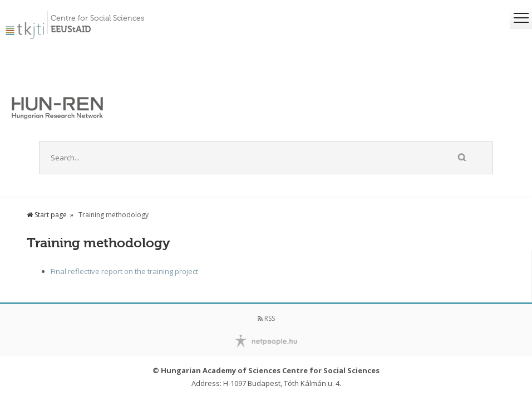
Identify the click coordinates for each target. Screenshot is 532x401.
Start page (47, 215)
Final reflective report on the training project (124, 271)
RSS (266, 318)
